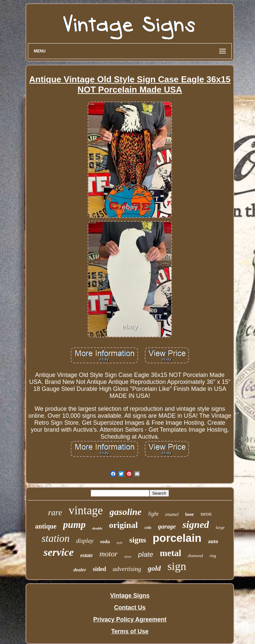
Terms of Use (130, 631)
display (85, 541)
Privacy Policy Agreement (130, 619)
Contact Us (130, 608)
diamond (196, 556)
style (120, 543)
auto (213, 541)
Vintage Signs (130, 596)
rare (55, 512)
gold (154, 568)
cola (148, 528)
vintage (86, 510)
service (59, 552)
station (55, 538)
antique (46, 526)
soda (105, 541)
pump (74, 525)
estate (86, 555)
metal (170, 553)
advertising (127, 569)
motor (108, 554)
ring (213, 556)
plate (146, 554)
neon (206, 514)
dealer (80, 570)
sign (177, 566)
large (220, 527)
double (97, 528)
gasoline (126, 512)
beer (190, 514)
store (128, 556)
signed (196, 524)
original (123, 525)
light (153, 514)
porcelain (177, 538)
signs (138, 540)
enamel (172, 514)
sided (99, 569)
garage (167, 526)
